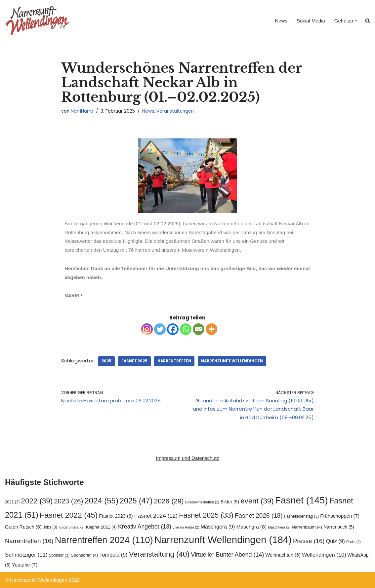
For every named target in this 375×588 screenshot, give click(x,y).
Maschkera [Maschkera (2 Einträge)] (279, 527)
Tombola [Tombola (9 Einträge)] (114, 555)
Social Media (311, 21)
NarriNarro (82, 111)
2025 (106, 361)
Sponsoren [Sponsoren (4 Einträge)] (84, 555)
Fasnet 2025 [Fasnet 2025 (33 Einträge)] (206, 515)
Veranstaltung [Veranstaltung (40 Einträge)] (159, 554)
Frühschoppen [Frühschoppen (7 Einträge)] (340, 516)
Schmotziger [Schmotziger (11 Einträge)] (26, 555)
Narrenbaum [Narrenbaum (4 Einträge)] (307, 527)
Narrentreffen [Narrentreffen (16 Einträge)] (29, 541)
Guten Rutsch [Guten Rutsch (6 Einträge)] (23, 527)
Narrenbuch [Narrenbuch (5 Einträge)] (339, 527)
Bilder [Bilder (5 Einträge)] (230, 502)
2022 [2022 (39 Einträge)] (37, 501)
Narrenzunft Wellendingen (232, 361)
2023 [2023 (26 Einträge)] (68, 501)
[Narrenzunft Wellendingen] (38, 20)
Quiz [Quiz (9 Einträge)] (335, 541)
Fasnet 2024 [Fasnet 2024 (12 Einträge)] (156, 516)
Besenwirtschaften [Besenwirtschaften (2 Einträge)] (202, 502)
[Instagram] (147, 329)
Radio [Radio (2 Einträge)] (354, 542)
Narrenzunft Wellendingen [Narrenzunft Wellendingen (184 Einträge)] (223, 540)
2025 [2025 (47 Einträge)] (136, 501)
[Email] (199, 329)
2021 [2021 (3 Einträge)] (12, 502)
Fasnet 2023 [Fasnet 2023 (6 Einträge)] (116, 516)
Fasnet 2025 (134, 361)
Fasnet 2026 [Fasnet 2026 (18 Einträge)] (259, 515)
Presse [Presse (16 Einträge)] (309, 541)
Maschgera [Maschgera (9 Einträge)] (218, 527)
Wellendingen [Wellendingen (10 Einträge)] (324, 555)
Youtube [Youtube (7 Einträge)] (25, 565)
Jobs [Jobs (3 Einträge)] (50, 527)
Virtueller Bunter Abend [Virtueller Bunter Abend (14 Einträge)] (227, 555)
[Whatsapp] (186, 329)
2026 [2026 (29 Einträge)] (169, 501)
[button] (356, 20)
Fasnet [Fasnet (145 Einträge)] (302, 500)
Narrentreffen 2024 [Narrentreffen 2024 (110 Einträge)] (104, 540)
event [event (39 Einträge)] (257, 501)
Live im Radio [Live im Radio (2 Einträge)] (186, 527)
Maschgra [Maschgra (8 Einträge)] (252, 527)
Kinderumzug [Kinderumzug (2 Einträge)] (72, 527)
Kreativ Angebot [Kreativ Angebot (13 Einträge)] (145, 527)
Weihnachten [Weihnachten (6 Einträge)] (283, 555)
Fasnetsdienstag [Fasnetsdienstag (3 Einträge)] (301, 516)
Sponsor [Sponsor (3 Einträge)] (59, 555)
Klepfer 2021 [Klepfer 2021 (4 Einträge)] (101, 527)
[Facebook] (173, 329)
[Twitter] (160, 329)
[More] (211, 329)
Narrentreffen (174, 361)
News (281, 21)
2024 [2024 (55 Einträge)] (102, 501)
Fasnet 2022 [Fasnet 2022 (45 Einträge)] (69, 515)
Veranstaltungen (175, 111)
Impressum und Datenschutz (188, 458)
